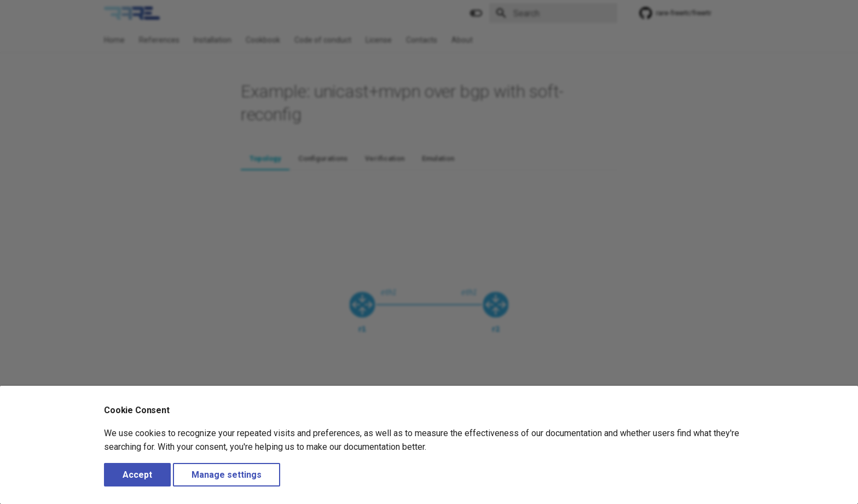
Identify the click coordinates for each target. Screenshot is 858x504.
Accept (137, 475)
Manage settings (227, 475)
